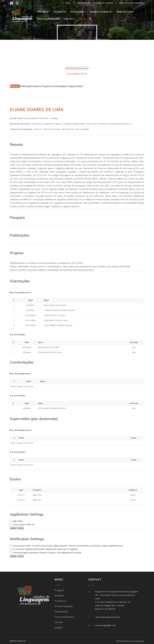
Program (43, 12)
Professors (78, 12)
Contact (69, 19)
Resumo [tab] (15, 86)
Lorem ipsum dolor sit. (24, 524)
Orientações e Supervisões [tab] (67, 86)
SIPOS (67, 3)
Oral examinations (49, 19)
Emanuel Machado (137, 641)
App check (18, 521)
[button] (90, 19)
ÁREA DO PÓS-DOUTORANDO (130, 3)
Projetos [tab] (47, 86)
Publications (125, 12)
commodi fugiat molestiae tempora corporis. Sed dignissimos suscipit (47, 552)
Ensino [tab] (38, 86)
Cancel (21, 528)
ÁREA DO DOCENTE (103, 3)
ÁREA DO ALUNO (82, 3)
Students (59, 12)
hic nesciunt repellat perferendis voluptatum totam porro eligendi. (45, 549)
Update (13, 528)
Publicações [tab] (27, 86)
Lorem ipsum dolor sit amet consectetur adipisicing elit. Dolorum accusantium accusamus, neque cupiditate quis (68, 546)
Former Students (100, 12)
